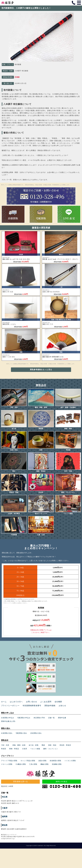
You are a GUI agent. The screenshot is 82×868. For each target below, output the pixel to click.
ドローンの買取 (7, 764)
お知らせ (62, 706)
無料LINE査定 (62, 782)
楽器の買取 (43, 761)
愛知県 (5, 825)
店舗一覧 (51, 718)
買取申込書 (62, 718)
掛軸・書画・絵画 (19, 745)
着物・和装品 (14, 749)
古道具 (25, 749)
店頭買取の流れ (36, 733)
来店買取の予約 (39, 718)
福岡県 (5, 817)
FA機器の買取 (21, 764)
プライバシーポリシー (10, 706)
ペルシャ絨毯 (35, 749)
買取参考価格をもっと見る (41, 370)
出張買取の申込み (8, 718)
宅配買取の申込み (24, 718)
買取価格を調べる (20, 782)
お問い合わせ (32, 702)
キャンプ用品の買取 (28, 761)
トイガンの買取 (70, 761)
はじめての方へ (16, 702)
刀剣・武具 (5, 745)
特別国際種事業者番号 (32, 706)
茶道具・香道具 (65, 745)
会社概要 (58, 702)
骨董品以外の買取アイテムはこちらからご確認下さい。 (41, 631)
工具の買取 (33, 764)
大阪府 (5, 808)
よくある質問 (46, 702)
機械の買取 (45, 764)
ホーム (4, 702)
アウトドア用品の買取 (9, 761)
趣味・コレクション (51, 749)
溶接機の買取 (57, 764)
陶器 (43, 745)
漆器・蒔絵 (52, 745)
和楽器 (4, 749)
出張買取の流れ (7, 733)
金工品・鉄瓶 (34, 745)
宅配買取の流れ (21, 733)
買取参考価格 (50, 706)
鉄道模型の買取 (56, 761)
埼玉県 (5, 797)
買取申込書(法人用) (8, 721)
